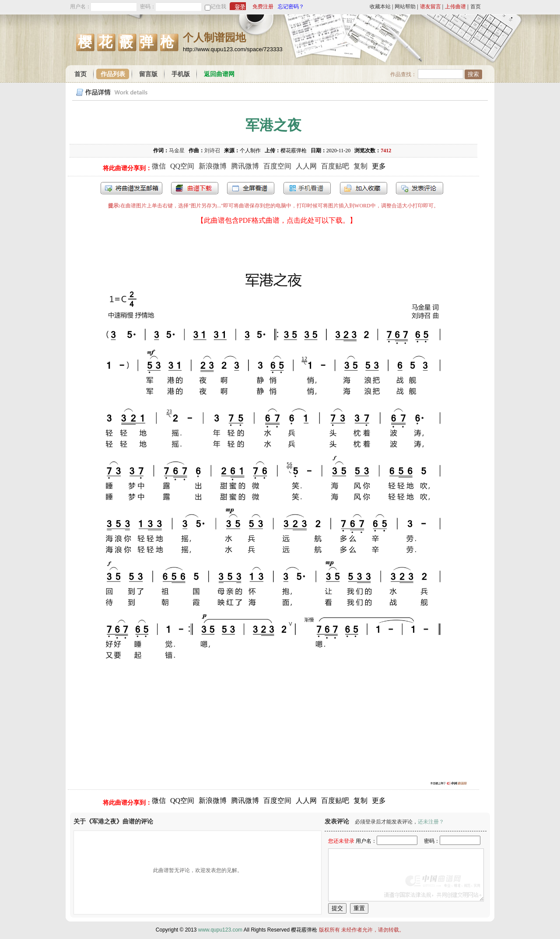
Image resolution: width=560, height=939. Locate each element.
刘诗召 (212, 151)
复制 (360, 166)
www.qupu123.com (220, 930)
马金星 (177, 151)
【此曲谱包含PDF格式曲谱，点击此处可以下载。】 (277, 220)
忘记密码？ (291, 7)
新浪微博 (213, 166)
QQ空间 (182, 166)
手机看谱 (307, 188)
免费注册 (263, 7)
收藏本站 (380, 7)
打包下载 (195, 188)
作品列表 (113, 74)
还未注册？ (431, 822)
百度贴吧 (335, 166)
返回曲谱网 (219, 74)
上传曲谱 (455, 7)
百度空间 (277, 166)
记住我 (218, 7)
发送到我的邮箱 (131, 188)
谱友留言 (430, 7)
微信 (159, 166)
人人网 (306, 166)
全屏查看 (251, 188)
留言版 (148, 74)
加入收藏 (364, 188)
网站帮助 (405, 7)
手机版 (181, 74)
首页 (476, 7)
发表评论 (420, 188)
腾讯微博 (245, 166)
